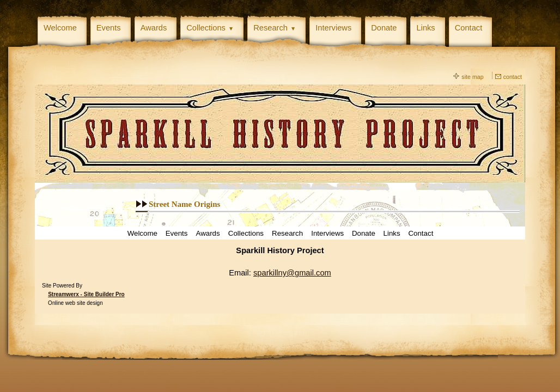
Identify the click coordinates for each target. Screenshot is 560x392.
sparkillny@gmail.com (292, 273)
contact (513, 77)
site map (472, 77)
